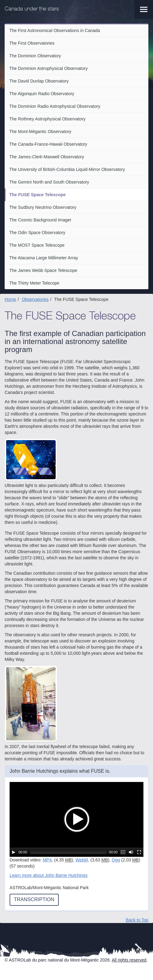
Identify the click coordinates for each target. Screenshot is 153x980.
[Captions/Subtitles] (123, 852)
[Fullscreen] (139, 852)
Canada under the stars (32, 9)
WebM (82, 860)
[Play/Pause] (14, 852)
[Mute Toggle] (131, 852)
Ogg (116, 860)
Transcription (34, 899)
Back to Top (137, 920)
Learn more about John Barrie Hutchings (49, 875)
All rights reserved (129, 960)
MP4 (47, 860)
